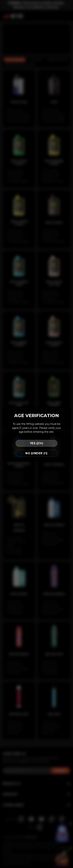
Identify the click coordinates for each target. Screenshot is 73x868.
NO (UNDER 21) (36, 453)
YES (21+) (36, 443)
